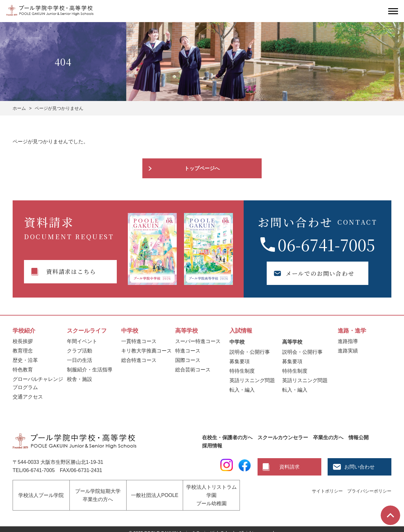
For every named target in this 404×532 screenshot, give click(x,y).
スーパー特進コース (198, 341)
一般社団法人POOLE (155, 491)
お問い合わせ (359, 467)
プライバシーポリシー (369, 491)
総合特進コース (139, 360)
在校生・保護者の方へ (227, 437)
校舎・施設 (80, 379)
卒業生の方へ (328, 437)
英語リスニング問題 (252, 380)
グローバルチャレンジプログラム (38, 383)
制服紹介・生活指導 (90, 370)
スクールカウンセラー (283, 437)
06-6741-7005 (326, 244)
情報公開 (359, 437)
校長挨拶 (23, 341)
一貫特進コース (139, 341)
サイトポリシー (327, 491)
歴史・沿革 (25, 360)
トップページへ (202, 168)
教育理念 (23, 351)
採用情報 (212, 446)
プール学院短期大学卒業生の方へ (98, 491)
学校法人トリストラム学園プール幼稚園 (211, 491)
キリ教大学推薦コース (146, 351)
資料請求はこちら (71, 271)
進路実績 (348, 351)
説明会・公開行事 (250, 352)
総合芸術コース (193, 370)
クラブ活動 (80, 351)
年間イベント (82, 341)
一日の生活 (80, 360)
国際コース (188, 360)
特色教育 (23, 370)
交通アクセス (28, 397)
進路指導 (348, 341)
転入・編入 (242, 390)
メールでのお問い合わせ (308, 273)
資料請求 (289, 467)
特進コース (188, 351)
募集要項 (240, 361)
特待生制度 (242, 371)
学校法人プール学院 (41, 491)
